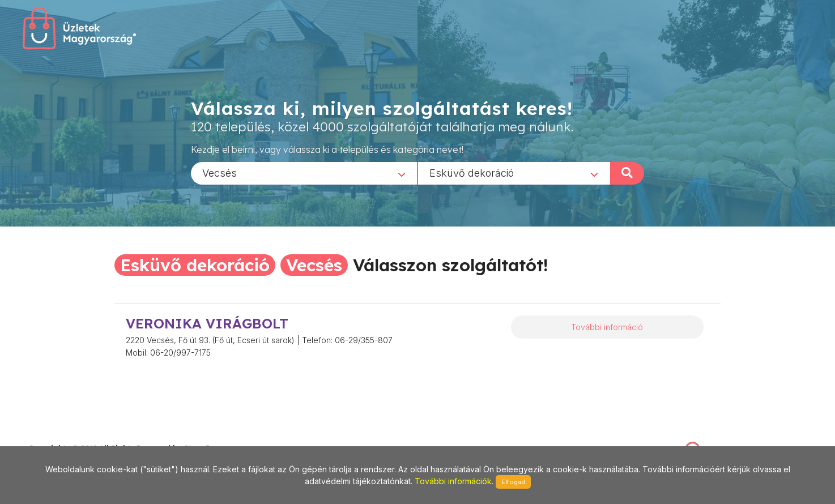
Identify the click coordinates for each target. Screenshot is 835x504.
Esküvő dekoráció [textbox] (472, 172)
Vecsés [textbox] (220, 172)
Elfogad (513, 482)
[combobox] (304, 173)
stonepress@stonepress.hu (74, 436)
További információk (453, 481)
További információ (607, 327)
